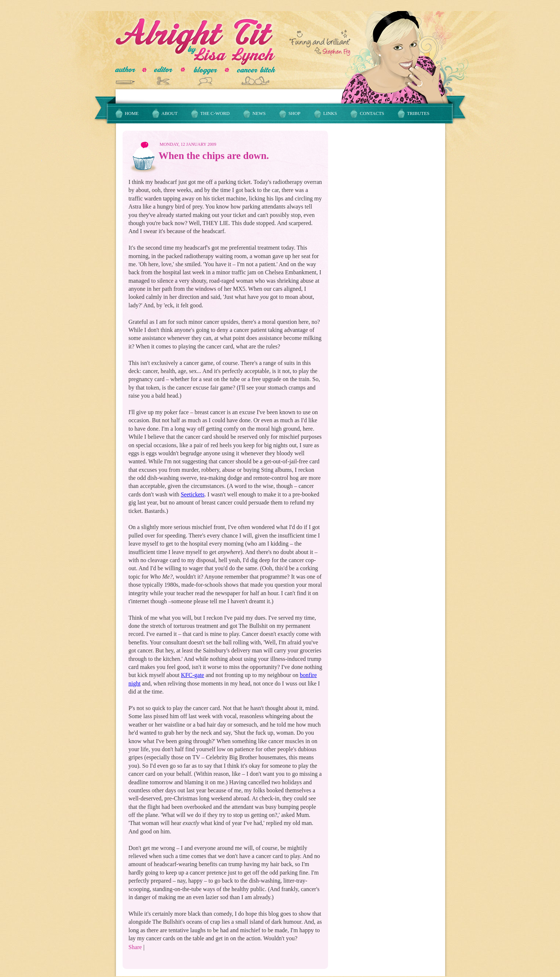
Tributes (418, 113)
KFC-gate (192, 675)
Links (330, 113)
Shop (294, 113)
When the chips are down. (214, 156)
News (259, 113)
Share (135, 947)
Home (132, 113)
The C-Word (215, 113)
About (170, 113)
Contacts (372, 113)
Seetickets (192, 494)
